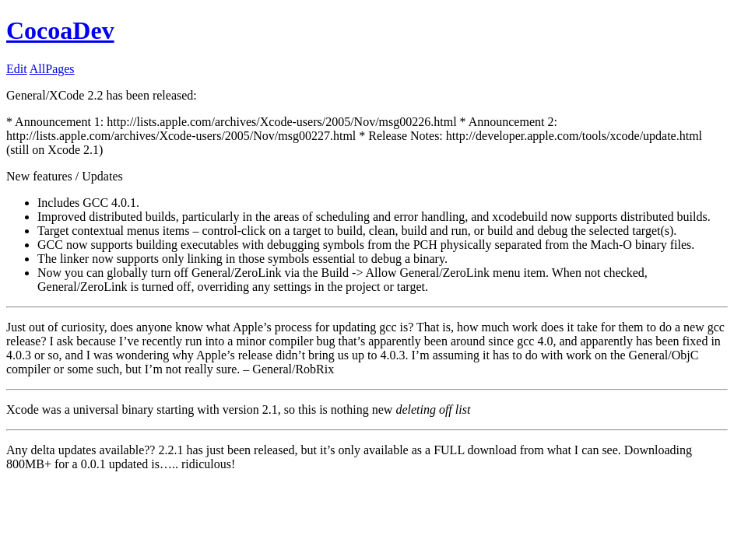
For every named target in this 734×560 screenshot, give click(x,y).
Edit (17, 69)
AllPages (52, 69)
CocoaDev (60, 30)
